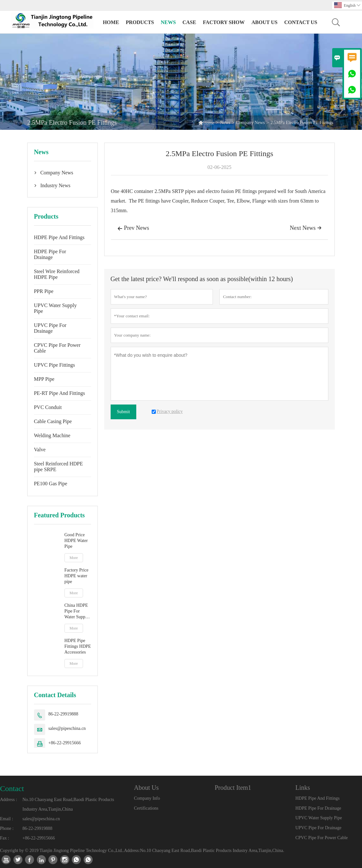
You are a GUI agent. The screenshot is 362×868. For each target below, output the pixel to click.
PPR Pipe (44, 291)
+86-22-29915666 (65, 743)
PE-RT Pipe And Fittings (59, 393)
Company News (250, 123)
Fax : (4, 838)
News (168, 22)
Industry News (55, 185)
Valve (40, 450)
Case (189, 22)
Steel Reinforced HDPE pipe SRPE (59, 467)
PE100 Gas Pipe (51, 484)
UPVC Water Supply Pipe (55, 308)
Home (111, 22)
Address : (8, 800)
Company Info (147, 798)
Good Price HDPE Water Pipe (76, 541)
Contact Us (301, 22)
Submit (123, 412)
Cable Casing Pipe (53, 421)
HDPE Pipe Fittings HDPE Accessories (78, 646)
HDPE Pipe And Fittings (59, 237)
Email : (7, 819)
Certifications (146, 808)
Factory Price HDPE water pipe (76, 576)
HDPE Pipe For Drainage (50, 254)
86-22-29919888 (63, 714)
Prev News (133, 229)
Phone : (7, 828)
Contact (12, 789)
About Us (264, 22)
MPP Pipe (44, 379)
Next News (306, 228)
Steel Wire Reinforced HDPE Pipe (57, 274)
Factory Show (224, 22)
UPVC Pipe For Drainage (50, 328)
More (74, 558)
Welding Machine (52, 435)
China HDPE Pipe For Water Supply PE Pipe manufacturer (77, 611)
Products (140, 22)
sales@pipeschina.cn (67, 728)
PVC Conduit (48, 407)
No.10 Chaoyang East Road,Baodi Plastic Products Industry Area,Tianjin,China (68, 804)
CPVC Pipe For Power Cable (57, 348)
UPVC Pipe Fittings (55, 365)
